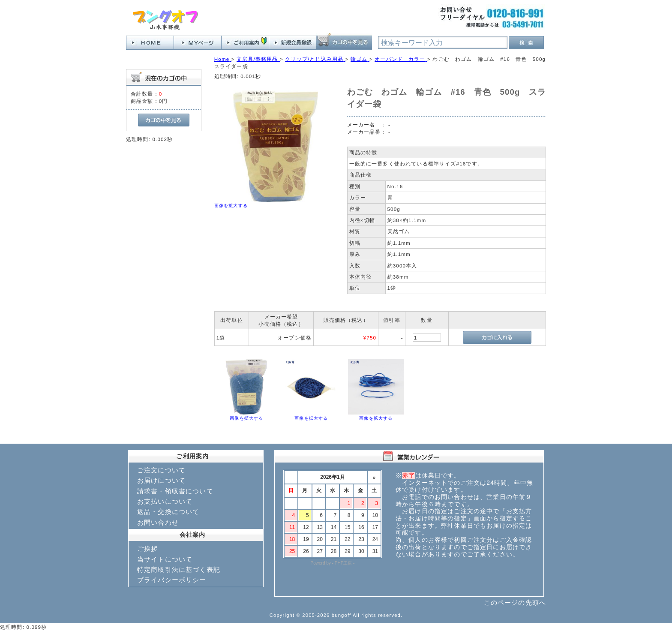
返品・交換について (168, 512)
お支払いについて (165, 501)
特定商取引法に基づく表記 (179, 569)
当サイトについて (165, 559)
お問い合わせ (158, 522)
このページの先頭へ (515, 602)
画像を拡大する (231, 206)
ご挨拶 (147, 548)
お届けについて (161, 480)
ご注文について (161, 470)
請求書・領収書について (175, 491)
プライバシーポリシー (172, 580)
